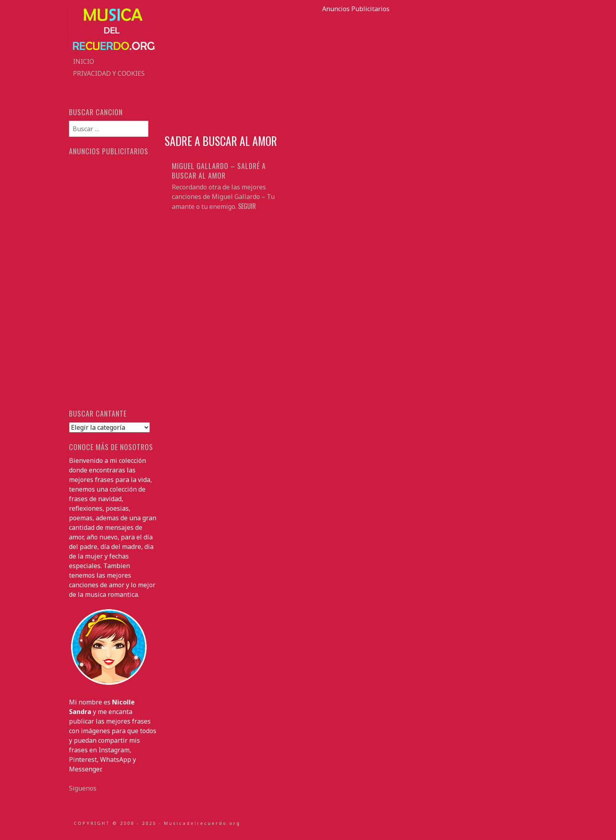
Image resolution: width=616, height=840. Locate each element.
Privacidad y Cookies (109, 73)
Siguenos (83, 788)
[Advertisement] (356, 69)
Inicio (84, 61)
